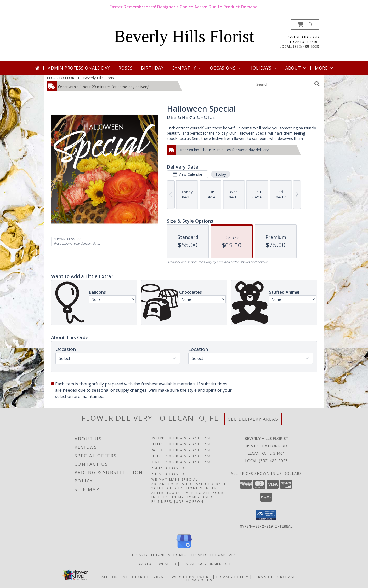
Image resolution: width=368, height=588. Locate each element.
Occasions (226, 68)
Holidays (263, 68)
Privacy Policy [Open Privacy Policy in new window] (232, 577)
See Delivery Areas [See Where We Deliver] (253, 419)
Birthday (152, 68)
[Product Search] (284, 84)
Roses (125, 68)
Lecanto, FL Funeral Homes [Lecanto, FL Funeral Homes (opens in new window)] (160, 554)
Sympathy (187, 68)
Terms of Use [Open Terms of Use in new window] (200, 580)
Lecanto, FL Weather (156, 563)
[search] (317, 84)
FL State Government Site (207, 563)
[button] (305, 24)
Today (220, 174)
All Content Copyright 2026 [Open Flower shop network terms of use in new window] (132, 577)
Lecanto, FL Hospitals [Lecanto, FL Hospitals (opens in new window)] (214, 554)
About (296, 68)
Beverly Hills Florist (184, 36)
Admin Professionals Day (79, 68)
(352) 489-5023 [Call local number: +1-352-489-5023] (306, 46)
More (324, 68)
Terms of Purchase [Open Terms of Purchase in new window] (275, 577)
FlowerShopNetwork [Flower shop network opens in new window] (188, 577)
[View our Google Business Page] (184, 548)
